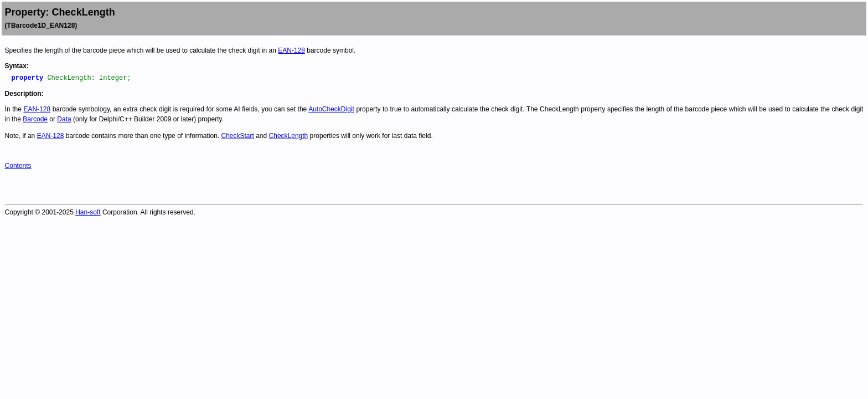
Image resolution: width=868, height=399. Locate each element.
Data (64, 119)
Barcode (35, 119)
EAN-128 (291, 50)
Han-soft (88, 212)
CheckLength (289, 136)
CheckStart (238, 136)
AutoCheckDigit (331, 109)
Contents (18, 166)
